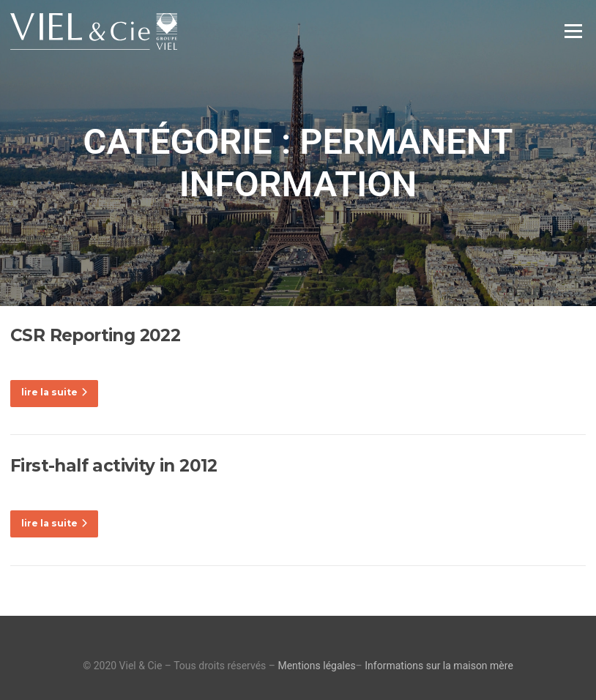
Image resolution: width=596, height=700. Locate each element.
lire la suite (54, 392)
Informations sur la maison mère (439, 666)
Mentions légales (316, 666)
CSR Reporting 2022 (95, 335)
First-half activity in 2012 (114, 466)
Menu (573, 31)
